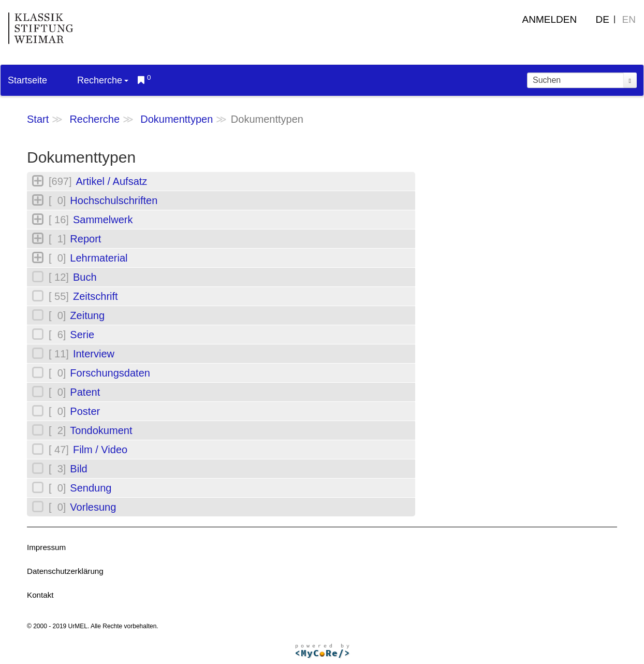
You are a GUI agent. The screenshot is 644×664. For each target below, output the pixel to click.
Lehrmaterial (99, 258)
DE (603, 19)
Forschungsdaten (110, 373)
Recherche (103, 80)
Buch (85, 277)
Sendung (91, 488)
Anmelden (550, 19)
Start (38, 119)
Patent (85, 392)
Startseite (27, 80)
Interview (94, 354)
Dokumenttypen (177, 119)
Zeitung (87, 315)
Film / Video (100, 450)
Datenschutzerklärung (65, 571)
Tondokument (101, 430)
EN (629, 19)
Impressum (46, 547)
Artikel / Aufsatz (111, 181)
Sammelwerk (103, 220)
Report (85, 239)
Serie (82, 335)
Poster (85, 411)
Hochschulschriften (114, 200)
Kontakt (40, 595)
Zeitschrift (96, 296)
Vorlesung (93, 507)
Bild (78, 469)
